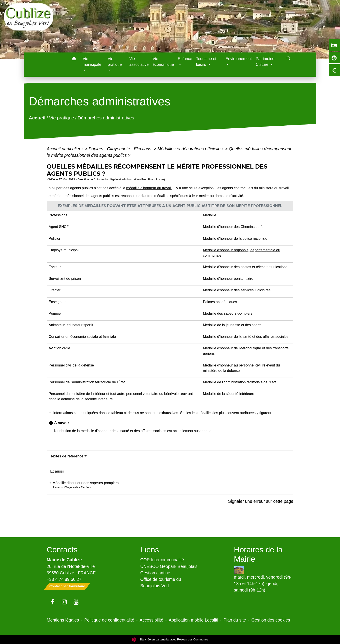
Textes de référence (67, 456)
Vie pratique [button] (115, 62)
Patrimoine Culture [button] (265, 62)
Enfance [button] (185, 59)
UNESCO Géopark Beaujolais (169, 566)
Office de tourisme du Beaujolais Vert (161, 583)
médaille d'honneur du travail (149, 188)
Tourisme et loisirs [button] (206, 62)
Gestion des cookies (271, 620)
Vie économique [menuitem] (163, 62)
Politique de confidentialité (109, 620)
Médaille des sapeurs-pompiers (228, 313)
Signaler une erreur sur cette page (261, 501)
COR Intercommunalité (162, 560)
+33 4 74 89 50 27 (64, 579)
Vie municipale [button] (92, 62)
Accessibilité (151, 620)
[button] (74, 59)
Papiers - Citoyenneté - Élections (121, 149)
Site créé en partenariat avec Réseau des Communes (170, 639)
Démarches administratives (106, 118)
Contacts (62, 550)
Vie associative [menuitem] (139, 62)
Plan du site (235, 620)
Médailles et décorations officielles (191, 149)
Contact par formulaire (67, 586)
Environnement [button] (239, 59)
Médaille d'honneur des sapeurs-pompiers (85, 483)
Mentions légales (63, 620)
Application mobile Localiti (193, 620)
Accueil (37, 118)
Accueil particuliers (65, 149)
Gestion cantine (155, 573)
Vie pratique (62, 118)
